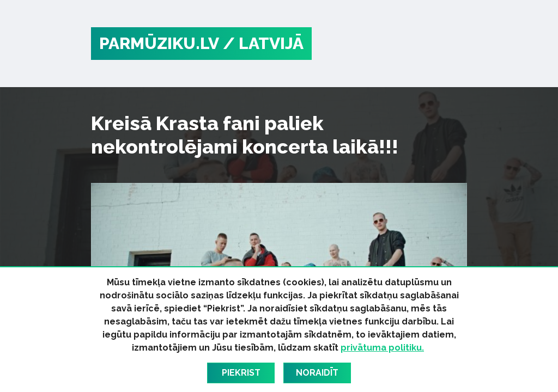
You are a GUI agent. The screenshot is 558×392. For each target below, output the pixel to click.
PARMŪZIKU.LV (159, 43)
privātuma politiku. (382, 348)
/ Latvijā (263, 43)
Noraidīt (317, 373)
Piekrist (241, 373)
